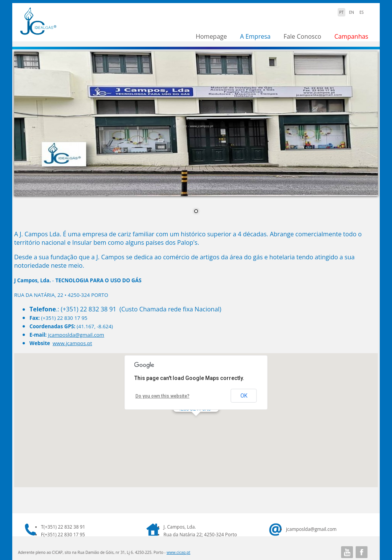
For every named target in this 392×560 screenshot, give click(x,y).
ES (362, 12)
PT (341, 12)
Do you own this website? (163, 396)
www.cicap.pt (178, 552)
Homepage (211, 36)
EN (352, 12)
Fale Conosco (302, 36)
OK (244, 396)
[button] (196, 423)
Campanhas (351, 36)
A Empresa (255, 36)
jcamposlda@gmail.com (76, 335)
